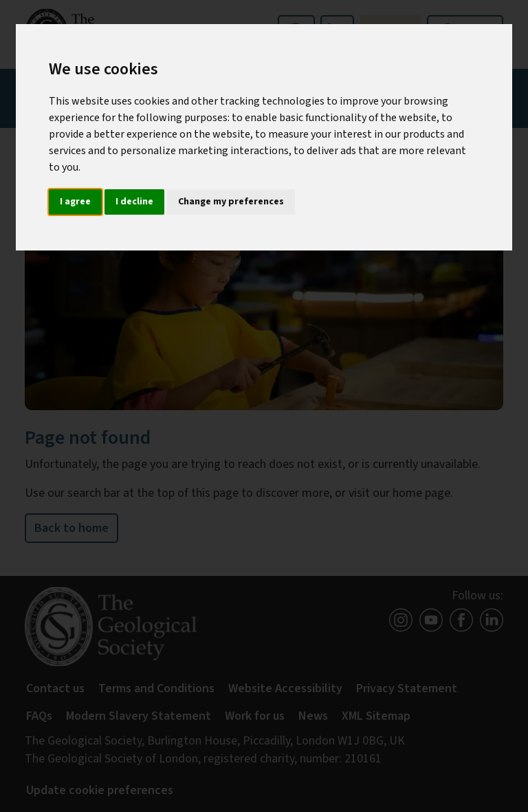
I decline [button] (134, 202)
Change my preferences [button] (231, 202)
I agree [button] (75, 202)
